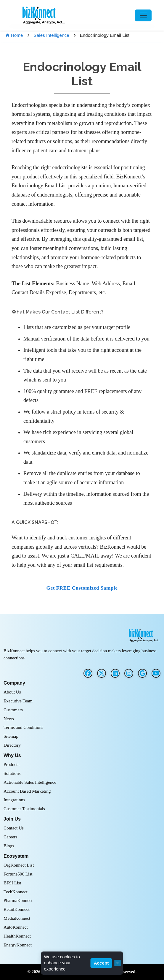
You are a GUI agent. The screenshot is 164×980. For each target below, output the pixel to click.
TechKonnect (16, 892)
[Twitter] (102, 673)
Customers (13, 710)
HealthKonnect (17, 936)
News (9, 719)
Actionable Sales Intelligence (30, 782)
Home (14, 35)
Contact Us (14, 828)
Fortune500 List (18, 874)
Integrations (14, 800)
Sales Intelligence (52, 35)
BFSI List (12, 883)
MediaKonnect (17, 918)
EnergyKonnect (18, 945)
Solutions (12, 773)
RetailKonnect (17, 909)
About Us (12, 692)
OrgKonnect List (19, 865)
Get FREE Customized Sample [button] (82, 588)
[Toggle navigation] (143, 15)
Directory (12, 745)
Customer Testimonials (24, 809)
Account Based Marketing (27, 791)
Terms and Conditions (23, 727)
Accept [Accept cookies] (101, 963)
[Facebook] (88, 673)
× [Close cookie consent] (117, 963)
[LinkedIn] (115, 673)
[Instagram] (129, 673)
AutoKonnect (16, 927)
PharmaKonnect (18, 900)
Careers (10, 837)
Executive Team (18, 701)
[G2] (142, 673)
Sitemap (11, 736)
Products (11, 764)
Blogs (9, 846)
